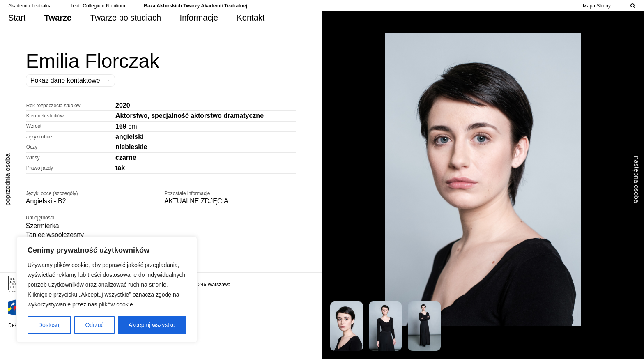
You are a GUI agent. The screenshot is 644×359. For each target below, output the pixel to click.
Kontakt (251, 18)
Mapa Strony (597, 6)
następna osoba (636, 179)
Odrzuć (94, 325)
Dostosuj (49, 325)
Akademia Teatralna (30, 6)
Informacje (199, 18)
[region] (107, 290)
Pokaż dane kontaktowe (70, 81)
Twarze (58, 18)
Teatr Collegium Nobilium (98, 6)
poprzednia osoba (8, 179)
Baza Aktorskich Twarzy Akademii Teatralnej (195, 6)
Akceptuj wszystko (152, 325)
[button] (349, 324)
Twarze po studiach (126, 18)
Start (17, 18)
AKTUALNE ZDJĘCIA (196, 201)
